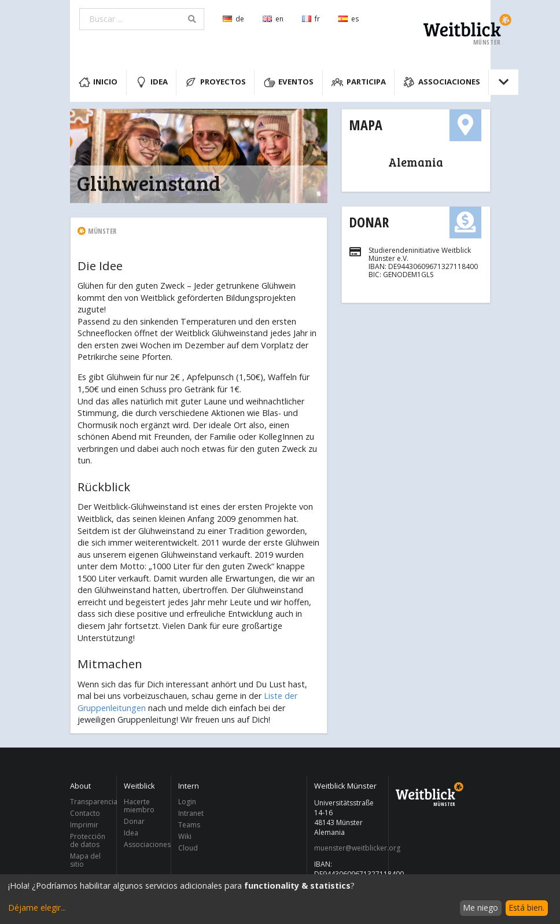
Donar (369, 222)
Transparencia (90, 802)
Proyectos (215, 82)
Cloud (188, 848)
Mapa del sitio (85, 860)
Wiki (185, 836)
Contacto (85, 813)
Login (187, 802)
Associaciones (442, 82)
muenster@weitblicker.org (348, 848)
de (233, 19)
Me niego (480, 908)
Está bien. (526, 908)
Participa (359, 82)
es (349, 19)
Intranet (191, 813)
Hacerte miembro (139, 806)
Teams (189, 825)
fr (311, 19)
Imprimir (84, 825)
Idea (152, 82)
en (273, 19)
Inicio (98, 82)
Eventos (289, 82)
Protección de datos (88, 840)
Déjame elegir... (37, 908)
